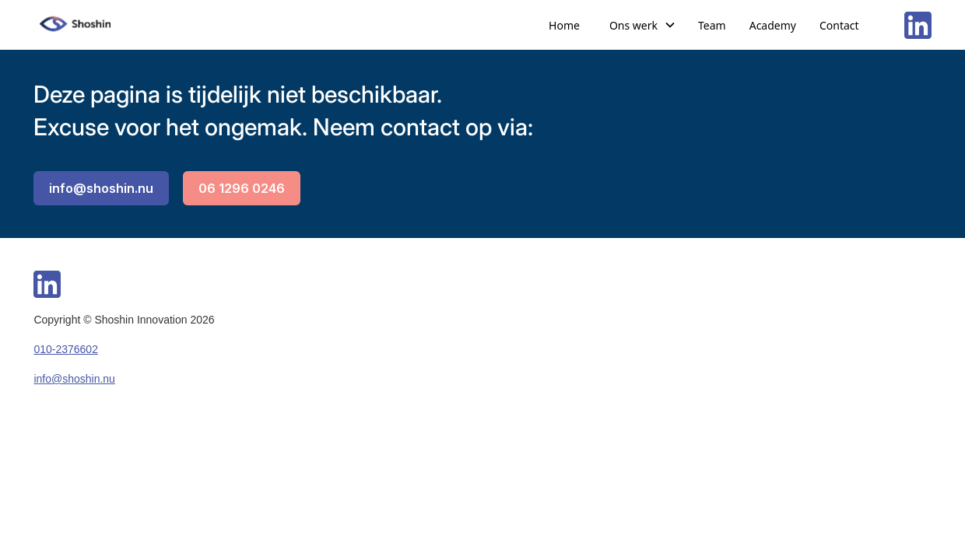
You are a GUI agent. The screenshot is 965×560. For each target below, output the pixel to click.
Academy (773, 25)
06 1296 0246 (242, 188)
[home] (76, 25)
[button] (643, 25)
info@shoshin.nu (101, 188)
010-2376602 (66, 349)
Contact (839, 25)
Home (564, 25)
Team (712, 25)
